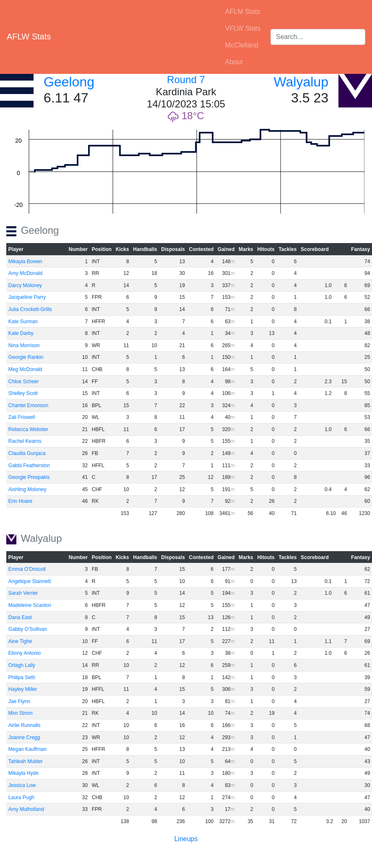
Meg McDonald (25, 369)
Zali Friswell (22, 417)
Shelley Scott (23, 393)
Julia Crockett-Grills (30, 309)
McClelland (242, 45)
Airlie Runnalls (25, 725)
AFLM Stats (243, 12)
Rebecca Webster (28, 429)
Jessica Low (22, 785)
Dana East (20, 617)
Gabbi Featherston (29, 465)
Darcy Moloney (25, 285)
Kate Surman (23, 322)
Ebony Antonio (25, 653)
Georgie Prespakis (29, 477)
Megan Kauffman (27, 749)
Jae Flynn (19, 701)
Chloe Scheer (24, 382)
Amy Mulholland (26, 809)
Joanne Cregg (24, 737)
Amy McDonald (25, 273)
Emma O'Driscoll (27, 569)
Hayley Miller (23, 689)
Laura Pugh (21, 797)
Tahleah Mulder (26, 761)
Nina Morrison (24, 345)
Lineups (186, 839)
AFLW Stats (29, 37)
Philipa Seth (22, 677)
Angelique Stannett (30, 581)
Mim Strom (21, 713)
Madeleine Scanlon (30, 605)
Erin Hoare (20, 501)
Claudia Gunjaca (27, 453)
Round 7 (186, 80)
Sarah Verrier (23, 593)
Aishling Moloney (27, 489)
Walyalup (301, 82)
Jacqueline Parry (27, 297)
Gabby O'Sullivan (28, 629)
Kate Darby (21, 333)
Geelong (69, 82)
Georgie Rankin (26, 357)
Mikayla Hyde (23, 773)
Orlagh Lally (22, 665)
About (234, 62)
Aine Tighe (20, 641)
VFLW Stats (243, 28)
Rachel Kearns (25, 441)
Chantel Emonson (28, 405)
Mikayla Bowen (25, 261)
